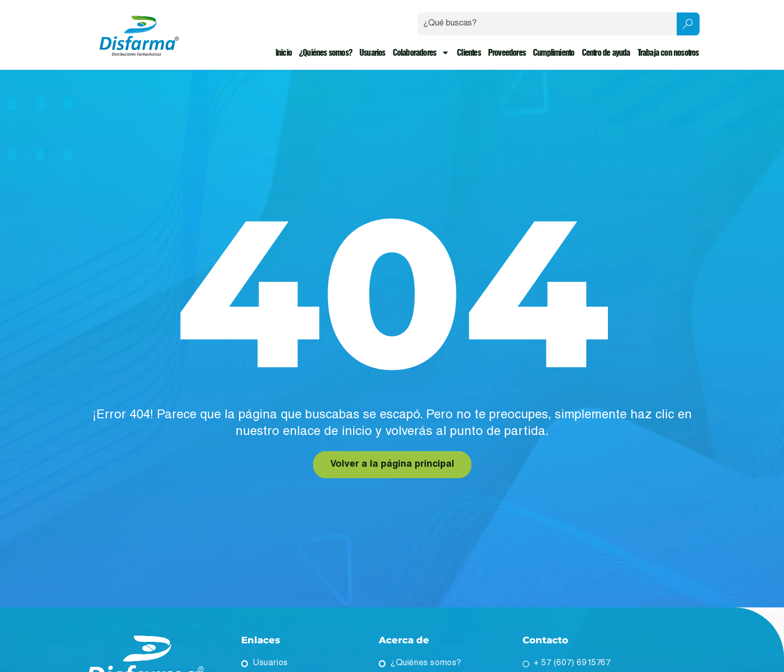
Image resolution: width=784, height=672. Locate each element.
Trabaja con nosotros (668, 53)
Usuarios (372, 53)
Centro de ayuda (606, 53)
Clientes (469, 53)
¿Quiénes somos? (326, 53)
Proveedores (507, 53)
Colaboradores (421, 53)
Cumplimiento (553, 53)
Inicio (284, 53)
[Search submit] (688, 24)
